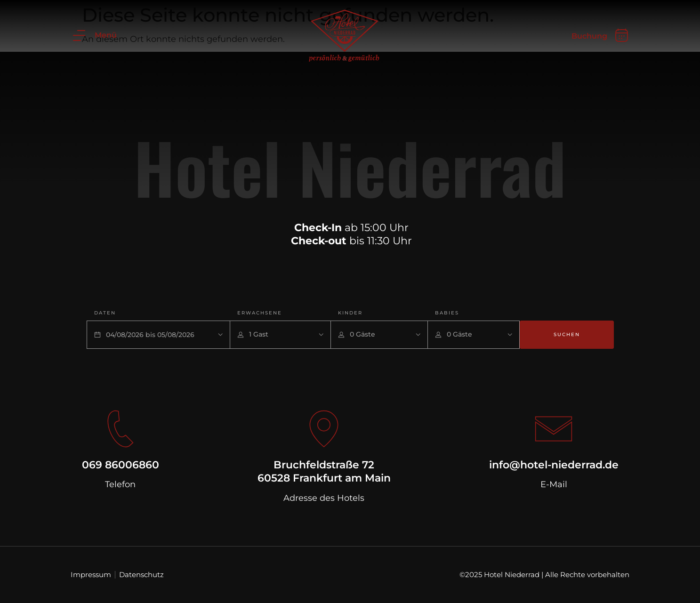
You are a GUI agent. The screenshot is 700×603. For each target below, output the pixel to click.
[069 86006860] (121, 429)
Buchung (589, 36)
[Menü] (79, 35)
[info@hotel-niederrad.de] (554, 429)
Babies (447, 313)
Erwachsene (260, 313)
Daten (105, 313)
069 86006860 (121, 465)
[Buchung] (622, 35)
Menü (106, 35)
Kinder (350, 313)
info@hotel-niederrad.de (554, 465)
